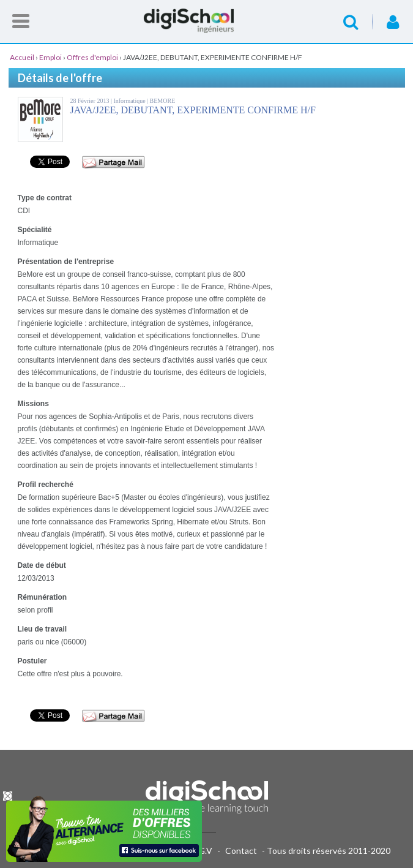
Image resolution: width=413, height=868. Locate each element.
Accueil (207, 21)
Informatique (130, 101)
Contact (241, 851)
